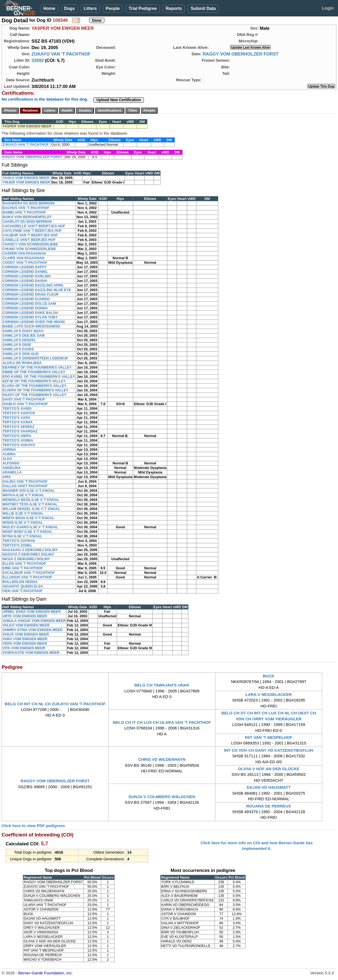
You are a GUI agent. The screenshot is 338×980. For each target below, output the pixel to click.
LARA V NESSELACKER (269, 694)
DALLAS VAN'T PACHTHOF (25, 486)
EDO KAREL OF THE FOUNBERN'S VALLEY (39, 377)
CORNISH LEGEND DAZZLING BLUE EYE (37, 290)
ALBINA (9, 454)
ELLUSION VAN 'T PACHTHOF (27, 577)
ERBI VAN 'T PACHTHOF (23, 568)
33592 (38, 60)
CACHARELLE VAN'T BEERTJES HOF (34, 226)
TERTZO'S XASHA (18, 422)
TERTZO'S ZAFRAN (19, 541)
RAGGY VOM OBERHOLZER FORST (241, 54)
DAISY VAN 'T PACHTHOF (24, 399)
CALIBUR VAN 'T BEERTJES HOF (30, 235)
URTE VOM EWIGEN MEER (25, 616)
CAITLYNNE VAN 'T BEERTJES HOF (32, 231)
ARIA (7, 477)
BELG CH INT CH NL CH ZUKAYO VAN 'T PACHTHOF (55, 704)
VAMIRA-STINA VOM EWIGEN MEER (32, 630)
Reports (174, 8)
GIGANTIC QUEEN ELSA (23, 586)
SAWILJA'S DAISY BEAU (23, 331)
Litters (90, 8)
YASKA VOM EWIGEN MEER (26, 178)
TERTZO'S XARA (16, 418)
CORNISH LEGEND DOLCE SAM (29, 304)
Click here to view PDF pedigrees (33, 826)
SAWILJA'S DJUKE (18, 349)
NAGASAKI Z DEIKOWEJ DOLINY (30, 550)
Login (328, 8)
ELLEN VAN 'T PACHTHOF (24, 564)
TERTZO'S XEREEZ (18, 427)
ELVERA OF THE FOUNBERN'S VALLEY (35, 390)
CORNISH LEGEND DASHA (25, 281)
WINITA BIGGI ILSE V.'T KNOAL (28, 518)
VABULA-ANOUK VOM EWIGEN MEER (34, 621)
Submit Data (203, 8)
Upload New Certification (119, 100)
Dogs (70, 8)
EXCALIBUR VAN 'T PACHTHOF (29, 573)
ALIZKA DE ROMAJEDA (22, 363)
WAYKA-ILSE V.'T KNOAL (23, 495)
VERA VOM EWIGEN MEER (25, 643)
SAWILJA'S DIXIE (17, 345)
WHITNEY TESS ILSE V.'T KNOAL (30, 504)
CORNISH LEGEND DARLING (27, 276)
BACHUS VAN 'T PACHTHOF (26, 208)
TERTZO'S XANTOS (19, 413)
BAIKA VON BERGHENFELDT (27, 217)
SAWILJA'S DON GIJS (21, 354)
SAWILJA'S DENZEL (19, 340)
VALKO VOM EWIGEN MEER (26, 625)
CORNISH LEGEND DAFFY (25, 267)
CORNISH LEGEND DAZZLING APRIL (33, 285)
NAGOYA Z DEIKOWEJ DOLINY (28, 554)
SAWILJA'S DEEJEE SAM (23, 335)
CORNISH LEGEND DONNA (25, 308)
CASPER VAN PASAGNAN (24, 253)
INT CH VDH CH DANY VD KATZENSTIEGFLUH (269, 750)
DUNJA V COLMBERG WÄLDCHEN (162, 797)
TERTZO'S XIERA (17, 436)
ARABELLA (12, 472)
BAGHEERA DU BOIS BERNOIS (29, 203)
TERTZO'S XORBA (18, 440)
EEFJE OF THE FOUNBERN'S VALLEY (34, 381)
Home (49, 8)
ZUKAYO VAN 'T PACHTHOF (61, 54)
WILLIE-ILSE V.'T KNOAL (23, 513)
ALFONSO (11, 463)
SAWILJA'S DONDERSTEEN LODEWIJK (35, 358)
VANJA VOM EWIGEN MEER (26, 634)
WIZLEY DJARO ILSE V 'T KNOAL (30, 527)
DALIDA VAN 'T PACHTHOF (25, 481)
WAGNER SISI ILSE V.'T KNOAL (29, 491)
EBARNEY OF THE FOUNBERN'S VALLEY (37, 367)
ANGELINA (12, 468)
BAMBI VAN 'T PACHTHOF (24, 212)
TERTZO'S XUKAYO (19, 445)
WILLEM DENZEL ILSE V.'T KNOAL (31, 509)
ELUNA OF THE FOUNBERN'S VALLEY (34, 386)
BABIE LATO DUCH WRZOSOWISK (31, 326)
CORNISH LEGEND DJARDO (26, 299)
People (113, 8)
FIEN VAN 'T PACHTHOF (22, 591)
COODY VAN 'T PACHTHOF (25, 263)
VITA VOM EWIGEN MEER (24, 648)
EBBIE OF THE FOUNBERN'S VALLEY (34, 372)
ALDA (7, 459)
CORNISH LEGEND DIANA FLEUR (30, 294)
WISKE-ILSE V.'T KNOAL (23, 522)
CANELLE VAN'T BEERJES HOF (29, 240)
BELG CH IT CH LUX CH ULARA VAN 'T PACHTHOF (162, 722)
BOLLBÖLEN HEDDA (20, 582)
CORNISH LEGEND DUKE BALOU (30, 313)
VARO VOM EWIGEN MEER (25, 639)
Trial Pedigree (143, 8)
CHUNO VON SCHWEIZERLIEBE (29, 249)
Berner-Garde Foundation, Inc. (46, 973)
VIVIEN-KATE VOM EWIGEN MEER (31, 653)
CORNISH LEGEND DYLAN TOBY (30, 317)
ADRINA (9, 449)
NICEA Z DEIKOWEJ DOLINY (26, 559)
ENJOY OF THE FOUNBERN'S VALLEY (34, 395)
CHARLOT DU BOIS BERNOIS (27, 221)
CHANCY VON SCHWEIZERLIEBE (30, 244)
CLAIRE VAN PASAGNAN (23, 258)
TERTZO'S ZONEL (17, 545)
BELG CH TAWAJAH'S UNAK (162, 685)
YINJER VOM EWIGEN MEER (26, 182)
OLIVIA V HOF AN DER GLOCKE (269, 769)
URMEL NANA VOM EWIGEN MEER (32, 612)
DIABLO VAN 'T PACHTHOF (25, 404)
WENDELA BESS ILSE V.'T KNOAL (31, 500)
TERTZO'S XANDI (17, 408)
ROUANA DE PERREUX (269, 806)
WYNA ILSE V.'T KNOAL (22, 536)
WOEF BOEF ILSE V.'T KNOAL (28, 532)
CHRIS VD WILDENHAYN (162, 759)
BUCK (269, 676)
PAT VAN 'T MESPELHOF (269, 737)
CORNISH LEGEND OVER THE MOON (34, 322)
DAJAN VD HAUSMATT (269, 787)
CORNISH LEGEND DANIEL (25, 272)
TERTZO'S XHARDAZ (20, 431)
